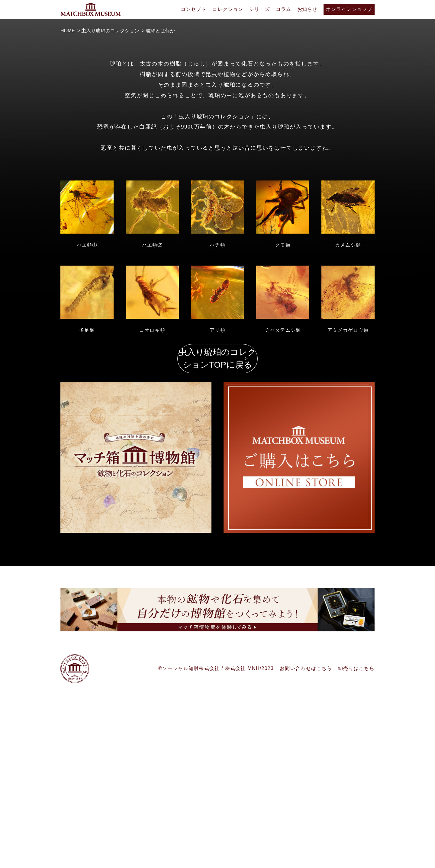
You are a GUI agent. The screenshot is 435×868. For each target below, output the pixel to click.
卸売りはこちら (356, 852)
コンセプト (193, 9)
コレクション (228, 9)
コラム (284, 9)
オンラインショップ (349, 9)
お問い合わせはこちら (306, 852)
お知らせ (308, 9)
